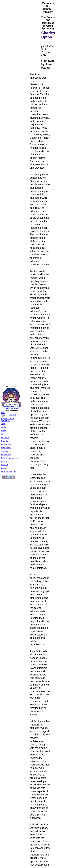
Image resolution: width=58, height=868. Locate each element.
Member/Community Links (10, 458)
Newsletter (5, 441)
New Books (5, 438)
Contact (4, 468)
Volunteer (4, 451)
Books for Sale (6, 448)
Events (4, 431)
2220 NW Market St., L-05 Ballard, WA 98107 (11, 407)
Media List (5, 465)
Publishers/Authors (8, 444)
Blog (3, 434)
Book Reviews (6, 455)
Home (3, 413)
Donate (4, 427)
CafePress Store (8, 418)
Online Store (6, 421)
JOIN (3, 424)
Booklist (4, 461)
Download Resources (9, 472)
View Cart (12, 415)
